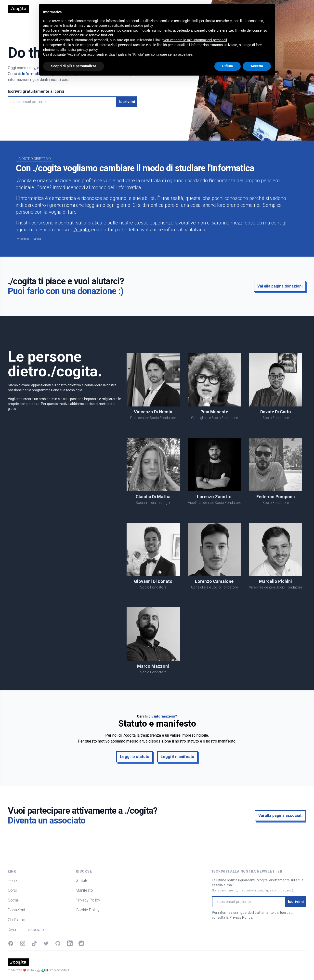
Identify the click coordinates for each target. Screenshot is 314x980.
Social (97, 9)
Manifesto (84, 890)
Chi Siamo (138, 9)
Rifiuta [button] (228, 967)
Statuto (82, 881)
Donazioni (116, 9)
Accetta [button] (257, 967)
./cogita (81, 230)
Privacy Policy (88, 900)
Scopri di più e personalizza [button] (74, 967)
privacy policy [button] (87, 950)
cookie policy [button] (143, 926)
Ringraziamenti (164, 9)
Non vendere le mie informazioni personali (195, 941)
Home (67, 9)
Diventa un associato (26, 930)
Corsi (82, 9)
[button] (127, 102)
